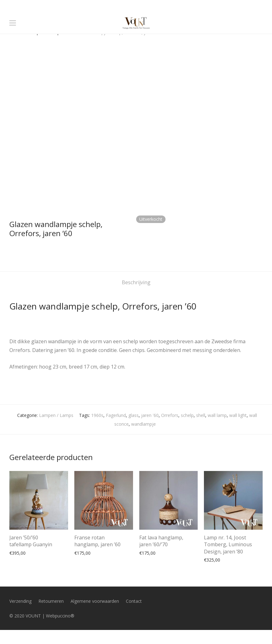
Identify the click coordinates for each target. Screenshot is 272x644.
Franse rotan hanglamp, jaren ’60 (97, 541)
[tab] (136, 282)
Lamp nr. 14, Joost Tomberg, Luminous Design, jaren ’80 (228, 545)
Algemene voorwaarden (95, 601)
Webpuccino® (60, 616)
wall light (238, 415)
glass (134, 415)
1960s (97, 415)
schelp (187, 415)
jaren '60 (150, 415)
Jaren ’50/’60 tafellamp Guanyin (31, 541)
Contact (134, 601)
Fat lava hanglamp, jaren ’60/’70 (161, 541)
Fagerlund (116, 415)
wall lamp (217, 415)
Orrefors (170, 415)
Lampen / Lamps (56, 415)
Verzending (20, 601)
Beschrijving (136, 282)
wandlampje (143, 424)
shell (201, 415)
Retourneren (51, 601)
